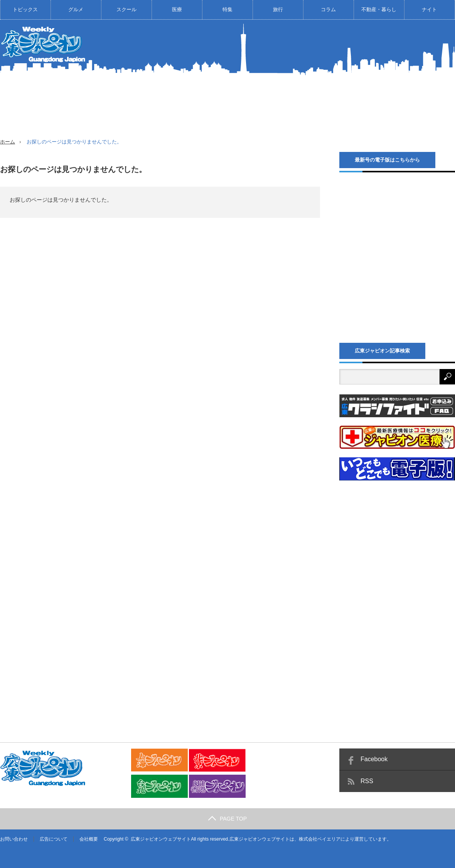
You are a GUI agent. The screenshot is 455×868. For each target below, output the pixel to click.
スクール (126, 9)
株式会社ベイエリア (320, 839)
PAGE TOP (228, 819)
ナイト (429, 9)
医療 (177, 9)
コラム (328, 9)
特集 (228, 9)
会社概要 (89, 839)
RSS (367, 781)
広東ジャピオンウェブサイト (161, 839)
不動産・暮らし (379, 9)
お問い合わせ (14, 839)
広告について (54, 839)
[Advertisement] (319, 84)
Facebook (374, 759)
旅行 (278, 9)
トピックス (25, 9)
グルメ (76, 9)
